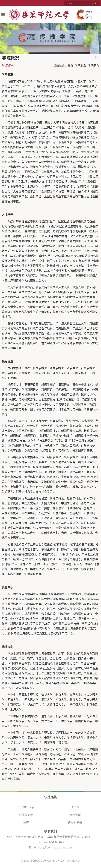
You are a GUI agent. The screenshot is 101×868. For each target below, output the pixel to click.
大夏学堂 (75, 815)
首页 (70, 65)
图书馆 (75, 807)
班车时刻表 (75, 823)
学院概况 (81, 65)
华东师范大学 (26, 807)
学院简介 (94, 65)
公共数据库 (26, 815)
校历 (26, 823)
